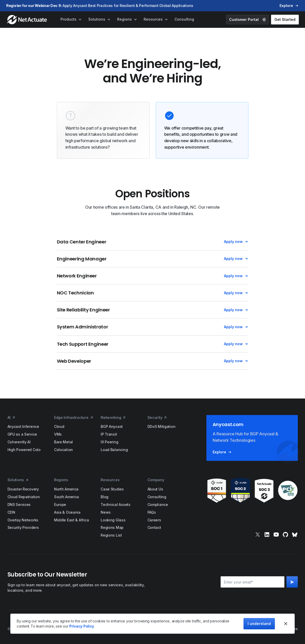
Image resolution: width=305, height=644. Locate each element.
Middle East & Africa (71, 520)
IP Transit (109, 434)
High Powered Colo (24, 450)
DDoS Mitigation (162, 426)
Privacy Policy (82, 626)
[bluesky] (295, 535)
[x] (258, 535)
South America (67, 497)
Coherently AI (19, 442)
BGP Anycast (112, 426)
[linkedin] (267, 535)
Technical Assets (116, 505)
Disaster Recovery (23, 489)
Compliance (158, 505)
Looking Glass (113, 520)
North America (66, 489)
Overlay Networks (23, 520)
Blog (104, 497)
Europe (60, 505)
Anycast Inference (23, 426)
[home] (27, 20)
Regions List (111, 535)
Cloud (59, 426)
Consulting (157, 497)
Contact (154, 527)
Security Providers (23, 527)
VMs (58, 434)
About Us (155, 489)
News (106, 512)
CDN (11, 512)
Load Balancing (114, 450)
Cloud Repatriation (24, 497)
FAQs (152, 512)
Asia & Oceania (67, 512)
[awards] (252, 490)
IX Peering (109, 442)
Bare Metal (63, 442)
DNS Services (19, 505)
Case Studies (112, 489)
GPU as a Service (22, 434)
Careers (154, 520)
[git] (285, 535)
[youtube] (276, 535)
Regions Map (112, 527)
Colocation (63, 450)
